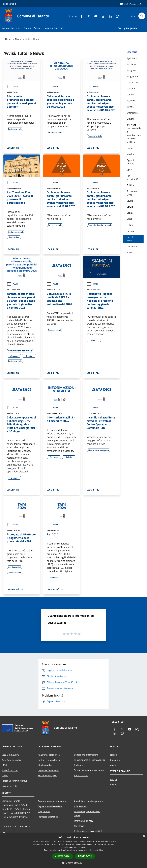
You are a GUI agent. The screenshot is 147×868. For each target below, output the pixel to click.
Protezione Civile (132, 193)
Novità (18, 39)
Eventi (113, 785)
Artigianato (132, 76)
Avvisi (12, 86)
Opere (130, 170)
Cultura (130, 95)
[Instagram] (102, 16)
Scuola (130, 201)
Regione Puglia (9, 4)
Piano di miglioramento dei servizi (87, 813)
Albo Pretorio (80, 806)
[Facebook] (80, 16)
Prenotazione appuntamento (52, 801)
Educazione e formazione (86, 755)
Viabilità (131, 252)
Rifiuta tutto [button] (85, 856)
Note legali (79, 826)
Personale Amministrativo (14, 781)
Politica (130, 185)
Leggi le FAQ (44, 811)
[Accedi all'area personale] (131, 4)
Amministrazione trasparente (88, 801)
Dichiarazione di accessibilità (88, 831)
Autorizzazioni (81, 775)
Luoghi (114, 779)
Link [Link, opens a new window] (101, 850)
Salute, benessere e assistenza (89, 770)
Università (132, 246)
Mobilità (131, 154)
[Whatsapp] (116, 16)
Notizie (114, 755)
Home (8, 39)
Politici (5, 776)
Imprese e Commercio (48, 770)
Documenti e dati (10, 786)
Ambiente (131, 64)
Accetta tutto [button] (62, 856)
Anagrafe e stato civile (49, 755)
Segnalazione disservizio (50, 806)
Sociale (130, 213)
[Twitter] (88, 16)
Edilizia (130, 107)
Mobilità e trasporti (47, 776)
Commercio (132, 82)
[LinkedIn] (109, 16)
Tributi (130, 225)
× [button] (144, 836)
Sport (129, 219)
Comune (131, 88)
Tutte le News (130, 239)
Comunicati (116, 760)
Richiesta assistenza (48, 817)
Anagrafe (131, 70)
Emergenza (132, 113)
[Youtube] (95, 16)
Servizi (130, 207)
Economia (131, 101)
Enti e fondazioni (10, 770)
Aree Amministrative (12, 760)
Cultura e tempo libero (49, 760)
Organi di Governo (11, 755)
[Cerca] (142, 16)
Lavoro (130, 148)
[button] (73, 863)
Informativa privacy (84, 821)
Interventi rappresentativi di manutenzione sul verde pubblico (134, 133)
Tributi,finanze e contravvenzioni (90, 760)
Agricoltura (132, 58)
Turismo (130, 231)
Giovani (130, 119)
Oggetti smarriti (130, 162)
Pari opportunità (132, 177)
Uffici (4, 765)
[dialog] (73, 851)
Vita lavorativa (45, 765)
